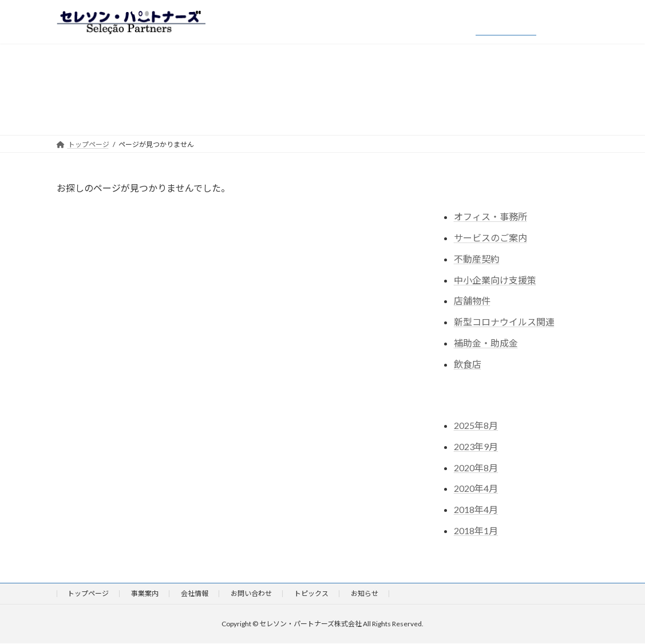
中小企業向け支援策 (495, 280)
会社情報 (195, 593)
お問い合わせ (251, 593)
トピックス (311, 593)
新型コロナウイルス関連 (504, 322)
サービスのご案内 (490, 238)
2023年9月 (476, 446)
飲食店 (468, 364)
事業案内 (145, 593)
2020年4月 (476, 489)
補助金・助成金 (486, 343)
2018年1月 (476, 530)
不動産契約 (477, 259)
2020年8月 (476, 468)
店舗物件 (472, 301)
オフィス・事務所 (490, 216)
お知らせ (365, 593)
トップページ (88, 593)
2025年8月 (476, 425)
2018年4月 (476, 509)
